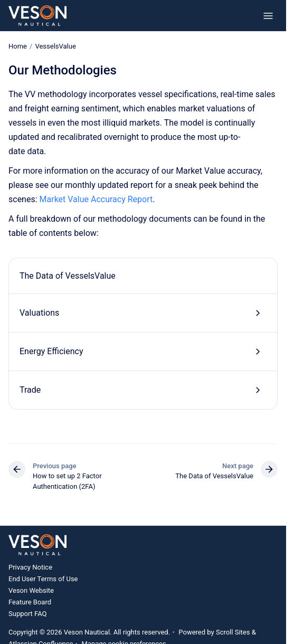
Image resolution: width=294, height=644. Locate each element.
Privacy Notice (30, 567)
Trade (30, 390)
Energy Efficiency (51, 351)
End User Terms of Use (43, 579)
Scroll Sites (233, 632)
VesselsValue (55, 46)
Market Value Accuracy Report (96, 199)
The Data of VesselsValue (68, 275)
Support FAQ (28, 614)
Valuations (39, 313)
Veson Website (31, 590)
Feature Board (30, 602)
